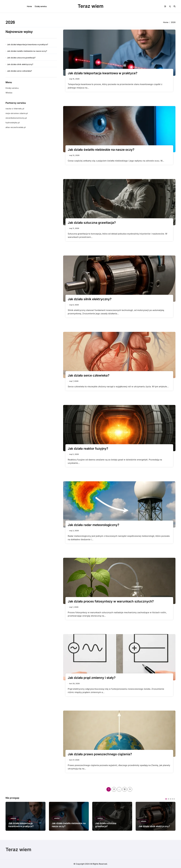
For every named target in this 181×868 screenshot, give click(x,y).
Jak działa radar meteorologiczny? (94, 525)
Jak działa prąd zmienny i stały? (92, 678)
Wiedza (9, 93)
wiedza (13, 818)
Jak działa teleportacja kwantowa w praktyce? (28, 44)
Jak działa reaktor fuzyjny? (88, 449)
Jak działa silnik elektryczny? (20, 64)
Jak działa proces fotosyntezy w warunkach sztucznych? (111, 601)
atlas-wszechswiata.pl (16, 127)
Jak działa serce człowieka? (19, 71)
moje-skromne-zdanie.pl (17, 113)
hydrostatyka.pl (13, 123)
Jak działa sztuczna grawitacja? (21, 58)
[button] (166, 799)
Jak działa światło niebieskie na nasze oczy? (27, 51)
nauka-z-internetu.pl (15, 109)
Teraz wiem (91, 6)
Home (29, 6)
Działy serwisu (41, 6)
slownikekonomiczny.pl (16, 118)
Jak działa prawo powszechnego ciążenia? (100, 754)
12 (125, 789)
